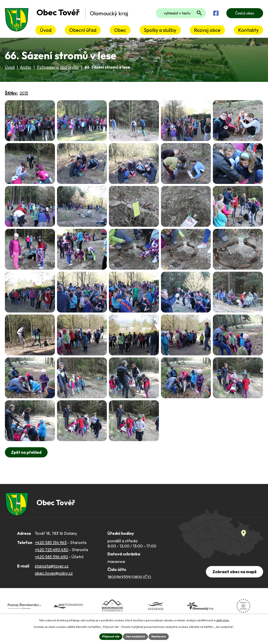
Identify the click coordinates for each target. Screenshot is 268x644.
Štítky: (11, 93)
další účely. (223, 620)
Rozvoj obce (207, 30)
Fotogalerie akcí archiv (58, 67)
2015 (24, 93)
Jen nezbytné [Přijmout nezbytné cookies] (135, 636)
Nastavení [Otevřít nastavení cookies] (159, 636)
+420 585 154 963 (51, 542)
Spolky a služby (160, 30)
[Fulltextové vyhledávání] (181, 13)
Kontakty (248, 30)
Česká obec (245, 13)
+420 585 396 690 (51, 557)
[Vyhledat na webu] (199, 13)
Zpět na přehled (26, 452)
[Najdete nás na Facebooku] (216, 13)
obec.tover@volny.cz (54, 573)
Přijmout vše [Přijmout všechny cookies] (111, 636)
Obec (120, 30)
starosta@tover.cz (52, 566)
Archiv (26, 67)
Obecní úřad (83, 30)
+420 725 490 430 (51, 550)
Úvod (46, 30)
